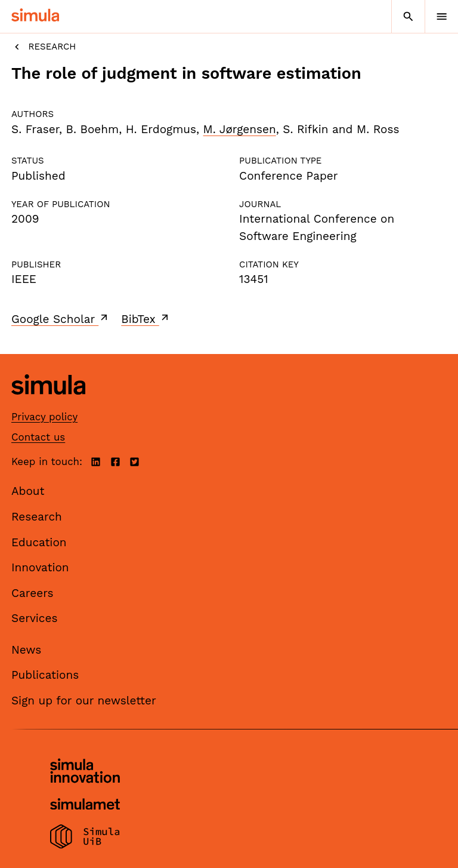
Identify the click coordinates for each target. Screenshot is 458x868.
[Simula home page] (48, 403)
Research (44, 47)
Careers (33, 593)
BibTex (146, 319)
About (28, 491)
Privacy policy (44, 417)
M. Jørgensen (240, 129)
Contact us (38, 437)
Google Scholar (61, 319)
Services (34, 618)
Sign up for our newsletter (84, 701)
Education (39, 542)
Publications (45, 675)
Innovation (40, 567)
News (26, 650)
